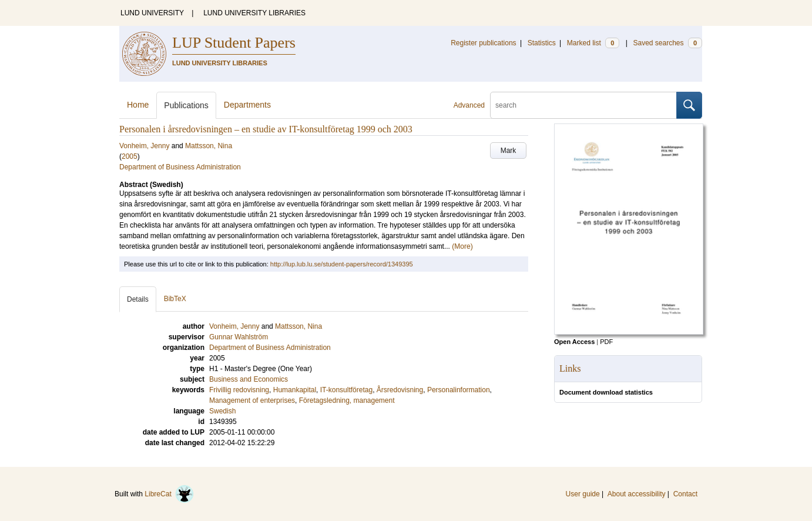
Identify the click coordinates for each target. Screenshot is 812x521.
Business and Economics (249, 379)
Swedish (222, 411)
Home (138, 105)
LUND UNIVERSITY (152, 13)
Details (138, 299)
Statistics (542, 43)
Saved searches (667, 43)
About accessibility (637, 494)
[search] (583, 105)
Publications (186, 105)
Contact (685, 494)
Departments (247, 105)
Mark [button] (509, 151)
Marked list (593, 43)
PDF (606, 342)
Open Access (574, 342)
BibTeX (175, 299)
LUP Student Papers (234, 43)
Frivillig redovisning (239, 390)
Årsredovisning (400, 390)
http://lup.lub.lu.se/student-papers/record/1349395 (342, 264)
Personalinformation (459, 390)
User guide (583, 494)
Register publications (483, 43)
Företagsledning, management (347, 400)
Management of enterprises (252, 400)
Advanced (469, 105)
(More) (462, 246)
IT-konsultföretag (346, 390)
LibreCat (169, 494)
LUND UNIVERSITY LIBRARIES (254, 13)
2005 (130, 156)
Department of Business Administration (180, 167)
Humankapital (295, 390)
